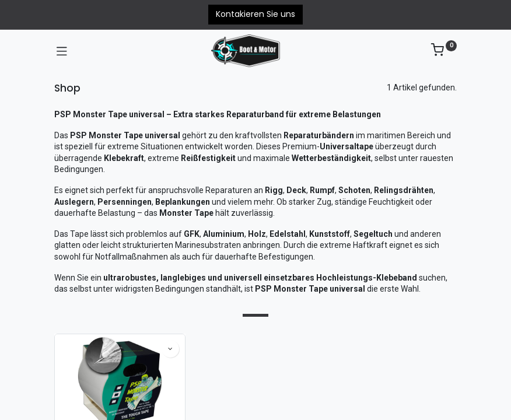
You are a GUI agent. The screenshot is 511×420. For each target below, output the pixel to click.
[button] (170, 349)
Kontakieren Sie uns (256, 14)
